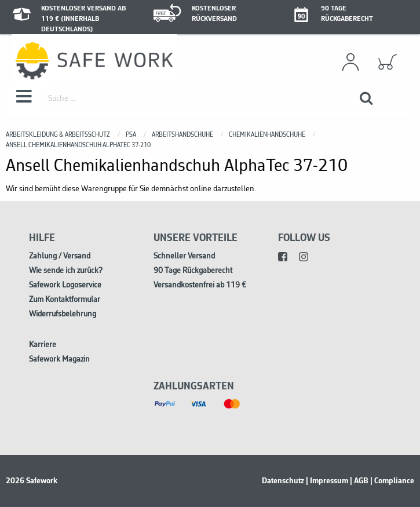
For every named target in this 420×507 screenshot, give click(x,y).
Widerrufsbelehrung (63, 314)
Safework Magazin (59, 360)
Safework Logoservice (65, 285)
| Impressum (327, 481)
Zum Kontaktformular (65, 300)
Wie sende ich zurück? (66, 271)
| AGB (359, 481)
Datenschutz (283, 481)
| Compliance (392, 481)
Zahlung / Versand (60, 256)
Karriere (43, 345)
